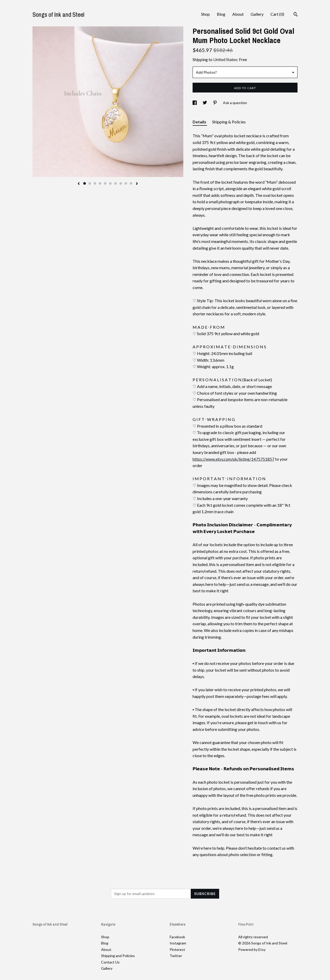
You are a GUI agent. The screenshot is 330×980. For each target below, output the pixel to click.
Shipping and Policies (118, 956)
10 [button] (131, 183)
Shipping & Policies (229, 122)
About (238, 14)
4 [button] (100, 183)
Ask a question (235, 103)
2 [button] (90, 183)
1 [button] (85, 183)
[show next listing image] (137, 184)
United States (225, 59)
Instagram (178, 943)
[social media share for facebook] (195, 103)
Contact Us (110, 962)
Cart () (277, 14)
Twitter (176, 956)
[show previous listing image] (79, 184)
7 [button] (115, 183)
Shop (205, 14)
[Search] (296, 15)
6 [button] (110, 183)
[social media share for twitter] (205, 103)
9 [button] (126, 183)
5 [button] (105, 183)
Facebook (177, 937)
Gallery (257, 14)
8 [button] (121, 183)
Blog (221, 14)
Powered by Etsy (252, 949)
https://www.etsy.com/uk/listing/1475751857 (233, 459)
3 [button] (95, 183)
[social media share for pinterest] (215, 103)
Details (200, 122)
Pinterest (177, 949)
